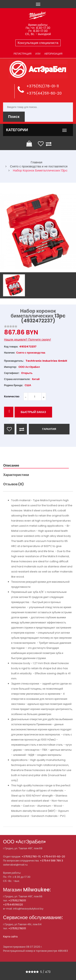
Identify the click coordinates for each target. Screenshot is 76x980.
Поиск (14, 117)
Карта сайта (10, 937)
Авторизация (53, 54)
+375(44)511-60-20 (44, 93)
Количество (12, 396)
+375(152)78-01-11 (43, 86)
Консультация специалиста (38, 43)
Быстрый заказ (33, 412)
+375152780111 (17, 900)
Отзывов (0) (13, 484)
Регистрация (22, 54)
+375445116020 (13, 905)
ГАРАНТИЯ (49, 429)
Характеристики (16, 475)
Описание (11, 465)
